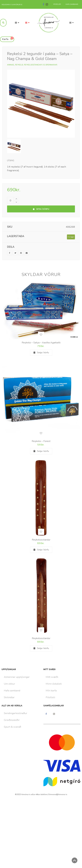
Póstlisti (50, 697)
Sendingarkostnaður (16, 713)
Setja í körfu (41, 209)
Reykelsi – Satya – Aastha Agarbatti (41, 343)
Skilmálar (9, 697)
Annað (11, 65)
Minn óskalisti (54, 684)
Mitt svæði (52, 677)
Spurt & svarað (12, 727)
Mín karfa (51, 691)
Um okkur (9, 684)
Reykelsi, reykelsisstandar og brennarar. (36, 65)
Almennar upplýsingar (17, 677)
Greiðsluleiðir (12, 720)
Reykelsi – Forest (41, 441)
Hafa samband (12, 691)
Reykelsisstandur (41, 540)
